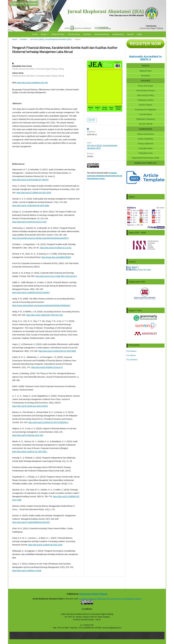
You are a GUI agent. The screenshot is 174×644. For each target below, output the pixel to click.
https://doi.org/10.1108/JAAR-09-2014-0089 (31, 206)
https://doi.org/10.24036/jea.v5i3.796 (32, 83)
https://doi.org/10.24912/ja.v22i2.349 (28, 435)
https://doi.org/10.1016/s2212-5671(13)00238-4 (48, 422)
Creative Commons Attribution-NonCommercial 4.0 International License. (105, 176)
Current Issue (74, 34)
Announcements (102, 34)
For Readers (131, 351)
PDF (93, 120)
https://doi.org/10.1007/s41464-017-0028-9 (30, 180)
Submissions (118, 34)
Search (130, 34)
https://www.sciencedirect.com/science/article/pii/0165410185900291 (41, 305)
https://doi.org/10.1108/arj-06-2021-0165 (45, 545)
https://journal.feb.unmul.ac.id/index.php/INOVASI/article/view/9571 (40, 238)
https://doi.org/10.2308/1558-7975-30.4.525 (45, 315)
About (44, 34)
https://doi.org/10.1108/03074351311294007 (31, 293)
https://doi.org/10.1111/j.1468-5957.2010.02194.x (56, 276)
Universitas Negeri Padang (93, 594)
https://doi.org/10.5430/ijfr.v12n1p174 (47, 367)
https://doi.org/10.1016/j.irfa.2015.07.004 (29, 222)
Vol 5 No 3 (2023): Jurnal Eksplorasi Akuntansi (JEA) (51, 39)
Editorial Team (58, 34)
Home (35, 34)
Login (139, 34)
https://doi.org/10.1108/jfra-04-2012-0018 (34, 193)
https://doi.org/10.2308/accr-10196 (27, 571)
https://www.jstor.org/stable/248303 (56, 257)
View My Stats (145, 270)
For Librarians (132, 360)
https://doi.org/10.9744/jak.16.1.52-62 (56, 248)
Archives (87, 34)
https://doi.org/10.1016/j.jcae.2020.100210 (30, 406)
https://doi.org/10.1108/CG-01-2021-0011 (30, 452)
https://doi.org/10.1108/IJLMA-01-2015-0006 (57, 351)
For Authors (131, 355)
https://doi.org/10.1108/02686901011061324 (31, 522)
